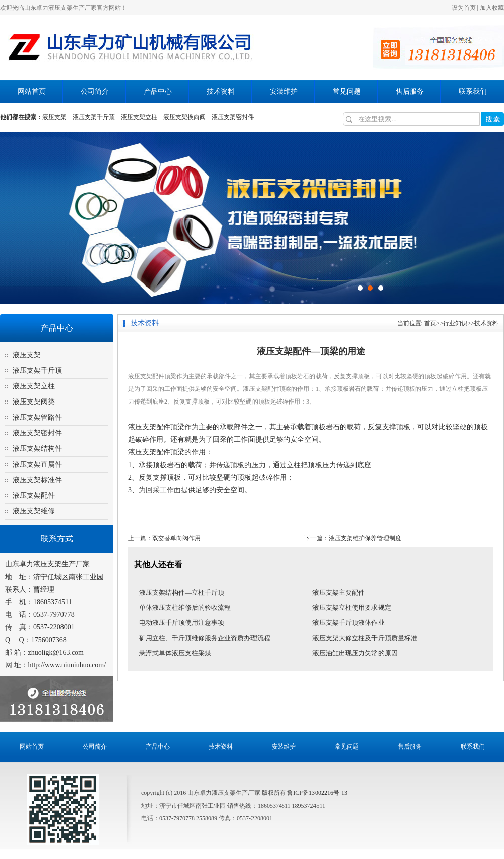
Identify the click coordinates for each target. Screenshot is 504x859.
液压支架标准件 (37, 480)
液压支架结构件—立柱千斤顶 (182, 592)
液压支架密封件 (233, 117)
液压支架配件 (34, 496)
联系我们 (473, 92)
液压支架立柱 (139, 117)
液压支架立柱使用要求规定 (352, 608)
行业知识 (455, 323)
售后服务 (410, 92)
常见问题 (347, 92)
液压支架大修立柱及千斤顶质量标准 (365, 638)
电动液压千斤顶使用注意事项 (182, 623)
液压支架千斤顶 (94, 117)
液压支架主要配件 (339, 592)
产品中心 (158, 92)
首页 (430, 323)
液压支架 (54, 117)
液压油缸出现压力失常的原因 (355, 653)
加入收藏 (492, 8)
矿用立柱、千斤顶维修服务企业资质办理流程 (205, 638)
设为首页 (464, 8)
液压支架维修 (34, 511)
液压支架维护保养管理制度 (365, 538)
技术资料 (221, 92)
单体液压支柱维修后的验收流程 (185, 608)
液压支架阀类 (34, 402)
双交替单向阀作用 (176, 538)
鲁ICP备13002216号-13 (317, 793)
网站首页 (32, 92)
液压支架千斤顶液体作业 (349, 623)
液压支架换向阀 (184, 117)
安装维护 (284, 92)
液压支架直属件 (37, 464)
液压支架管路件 (37, 417)
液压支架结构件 (37, 449)
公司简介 (95, 92)
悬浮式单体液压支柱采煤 (175, 653)
